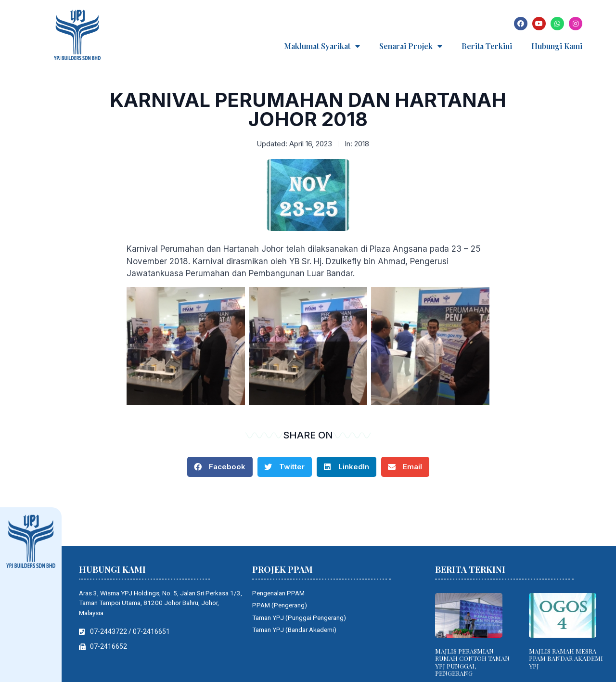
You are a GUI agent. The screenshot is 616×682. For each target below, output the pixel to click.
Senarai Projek (411, 46)
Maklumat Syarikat (322, 46)
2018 (362, 144)
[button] (220, 467)
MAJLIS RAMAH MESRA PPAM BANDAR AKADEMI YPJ (566, 658)
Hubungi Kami (557, 46)
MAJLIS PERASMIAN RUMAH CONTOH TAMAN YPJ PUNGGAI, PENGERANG (472, 662)
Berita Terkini (487, 46)
